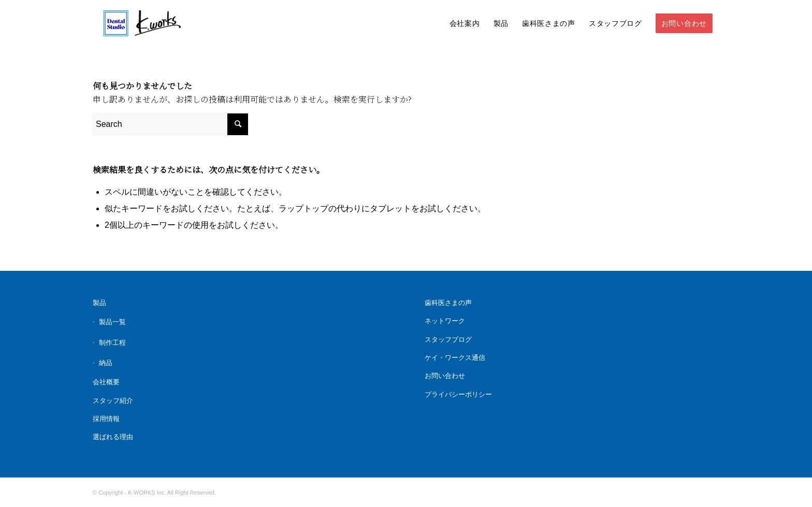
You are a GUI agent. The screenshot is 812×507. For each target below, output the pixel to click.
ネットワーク (445, 321)
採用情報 (106, 419)
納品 (106, 363)
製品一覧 (112, 322)
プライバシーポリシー (458, 394)
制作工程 (112, 343)
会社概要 (106, 382)
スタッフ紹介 (113, 401)
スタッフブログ (448, 339)
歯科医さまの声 (448, 303)
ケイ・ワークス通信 (455, 358)
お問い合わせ (445, 376)
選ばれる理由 (113, 437)
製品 (99, 303)
